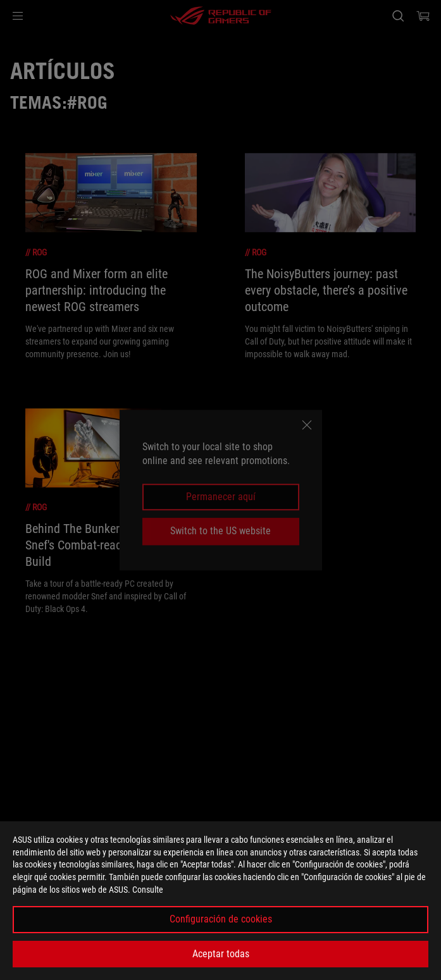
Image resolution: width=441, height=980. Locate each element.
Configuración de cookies (221, 919)
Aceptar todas (221, 954)
